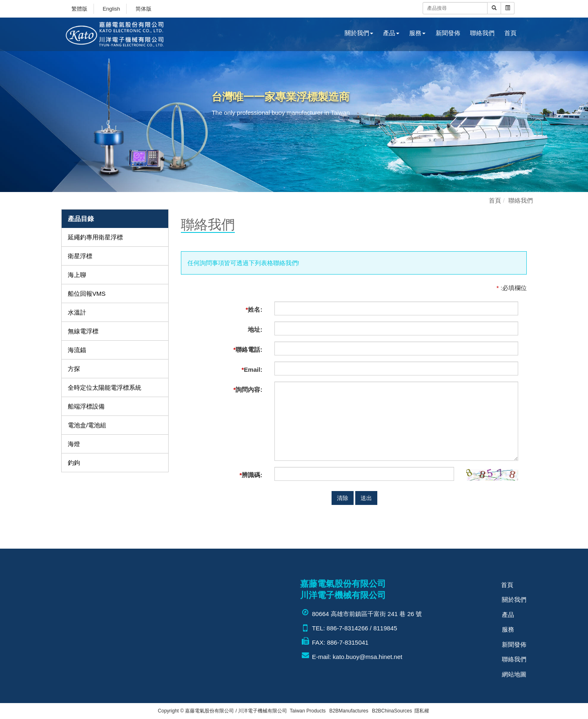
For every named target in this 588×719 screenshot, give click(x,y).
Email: (252, 370)
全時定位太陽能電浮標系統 (105, 387)
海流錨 (77, 350)
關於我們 (359, 33)
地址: (255, 329)
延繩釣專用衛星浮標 (95, 237)
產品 (391, 33)
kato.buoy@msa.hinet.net (367, 657)
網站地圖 (514, 671)
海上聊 (77, 275)
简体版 (144, 9)
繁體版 (79, 9)
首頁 (510, 33)
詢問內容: (248, 390)
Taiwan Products (308, 711)
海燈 (74, 444)
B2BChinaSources (392, 711)
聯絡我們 (482, 33)
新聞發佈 (448, 33)
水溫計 (77, 312)
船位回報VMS (87, 294)
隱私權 (422, 711)
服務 (417, 33)
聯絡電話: (248, 349)
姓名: (254, 309)
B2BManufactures (349, 711)
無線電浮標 (83, 331)
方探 (74, 369)
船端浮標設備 (86, 406)
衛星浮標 (80, 256)
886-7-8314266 (347, 628)
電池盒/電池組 (87, 425)
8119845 (385, 628)
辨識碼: (251, 475)
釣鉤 (74, 463)
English (111, 9)
